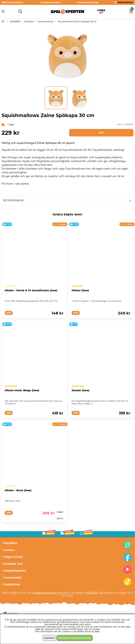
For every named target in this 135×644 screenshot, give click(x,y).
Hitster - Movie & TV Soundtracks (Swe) (31, 290)
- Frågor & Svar (12, 557)
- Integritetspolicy (14, 571)
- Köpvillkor (10, 543)
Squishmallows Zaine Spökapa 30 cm (77, 22)
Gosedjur (29, 22)
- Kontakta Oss (12, 564)
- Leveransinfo (12, 577)
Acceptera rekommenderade (75, 638)
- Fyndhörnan (11, 584)
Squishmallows (46, 22)
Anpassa (49, 638)
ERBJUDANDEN (125, 2)
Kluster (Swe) (81, 390)
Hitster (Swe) (80, 290)
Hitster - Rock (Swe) (18, 490)
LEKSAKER (15, 22)
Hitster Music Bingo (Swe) (22, 390)
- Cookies (8, 550)
